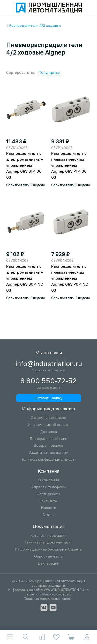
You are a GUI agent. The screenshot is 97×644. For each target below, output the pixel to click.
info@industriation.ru (49, 364)
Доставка (48, 432)
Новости (49, 508)
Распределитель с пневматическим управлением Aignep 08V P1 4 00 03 (69, 165)
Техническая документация (48, 542)
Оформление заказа (48, 418)
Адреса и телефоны (48, 487)
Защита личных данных (49, 452)
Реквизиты (48, 501)
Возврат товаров (48, 445)
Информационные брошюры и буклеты (49, 549)
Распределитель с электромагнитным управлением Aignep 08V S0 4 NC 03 (25, 278)
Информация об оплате (49, 425)
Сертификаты (48, 494)
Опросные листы (49, 556)
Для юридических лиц (48, 439)
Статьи (48, 515)
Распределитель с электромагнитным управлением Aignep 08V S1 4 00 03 (25, 165)
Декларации (48, 563)
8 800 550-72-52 (48, 381)
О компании (49, 480)
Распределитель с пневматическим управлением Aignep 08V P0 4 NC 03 (70, 278)
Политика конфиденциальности (49, 459)
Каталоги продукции (48, 536)
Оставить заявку (48, 398)
